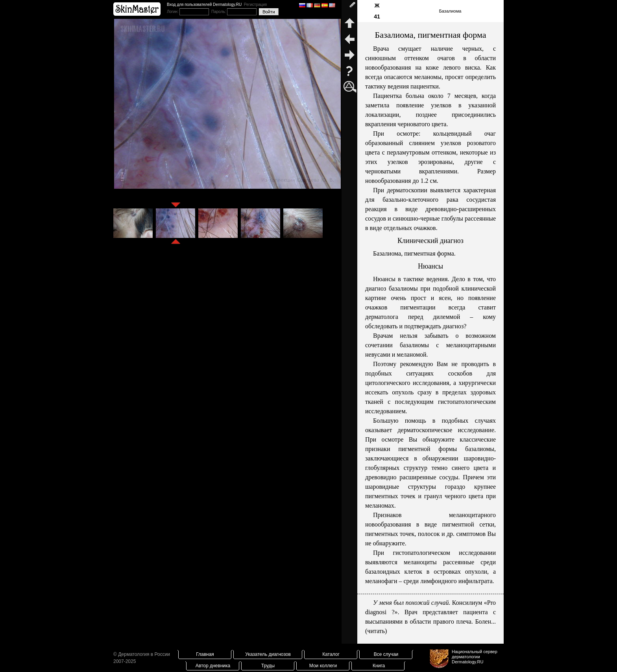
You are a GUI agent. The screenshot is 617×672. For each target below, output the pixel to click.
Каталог (331, 654)
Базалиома (450, 11)
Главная (205, 654)
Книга (379, 666)
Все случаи (386, 654)
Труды (268, 666)
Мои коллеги (323, 666)
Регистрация (255, 5)
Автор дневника (213, 666)
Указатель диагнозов (268, 654)
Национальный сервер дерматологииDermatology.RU (475, 657)
